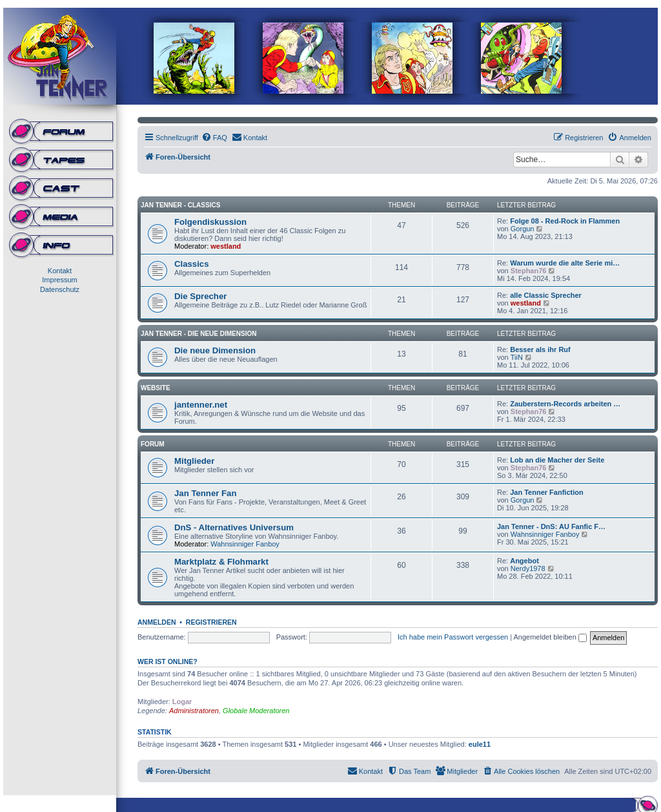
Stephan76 (529, 271)
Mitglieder (194, 461)
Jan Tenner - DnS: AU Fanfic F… (551, 526)
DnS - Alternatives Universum (234, 527)
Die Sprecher (200, 296)
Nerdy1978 (528, 568)
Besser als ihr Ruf (540, 349)
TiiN (517, 357)
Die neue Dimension (215, 350)
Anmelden (157, 622)
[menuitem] (214, 138)
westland (226, 246)
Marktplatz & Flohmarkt (221, 562)
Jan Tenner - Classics (180, 205)
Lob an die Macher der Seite (557, 460)
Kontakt (60, 271)
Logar (182, 702)
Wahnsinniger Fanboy (245, 544)
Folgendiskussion (210, 222)
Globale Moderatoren (256, 711)
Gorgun (523, 229)
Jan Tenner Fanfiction (546, 492)
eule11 (480, 744)
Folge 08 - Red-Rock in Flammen (565, 221)
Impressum (59, 280)
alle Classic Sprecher (546, 295)
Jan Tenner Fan (205, 493)
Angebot (524, 561)
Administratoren (194, 711)
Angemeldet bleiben (550, 637)
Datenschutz (60, 289)
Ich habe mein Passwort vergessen (453, 637)
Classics (192, 264)
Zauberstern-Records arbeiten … (565, 404)
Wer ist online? (168, 661)
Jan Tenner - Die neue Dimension (198, 334)
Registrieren (211, 622)
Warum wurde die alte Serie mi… (565, 263)
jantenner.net (201, 405)
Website (156, 388)
